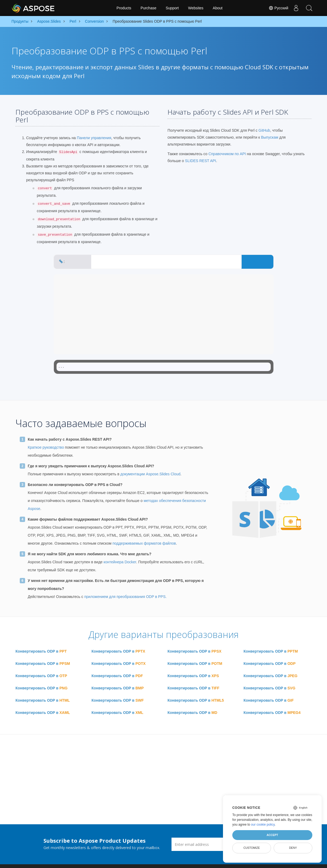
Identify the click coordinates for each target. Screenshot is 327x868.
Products (124, 8)
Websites (196, 8)
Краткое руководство (46, 447)
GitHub (264, 130)
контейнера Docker (120, 562)
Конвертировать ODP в (41, 651)
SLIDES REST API (201, 161)
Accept (272, 835)
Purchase (148, 8)
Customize (252, 848)
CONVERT (257, 262)
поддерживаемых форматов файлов (144, 543)
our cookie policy (263, 825)
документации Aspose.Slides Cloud (150, 474)
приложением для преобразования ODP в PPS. (125, 597)
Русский (278, 8)
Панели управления (94, 138)
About (218, 8)
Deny (293, 848)
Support (172, 8)
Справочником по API (227, 154)
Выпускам (270, 137)
